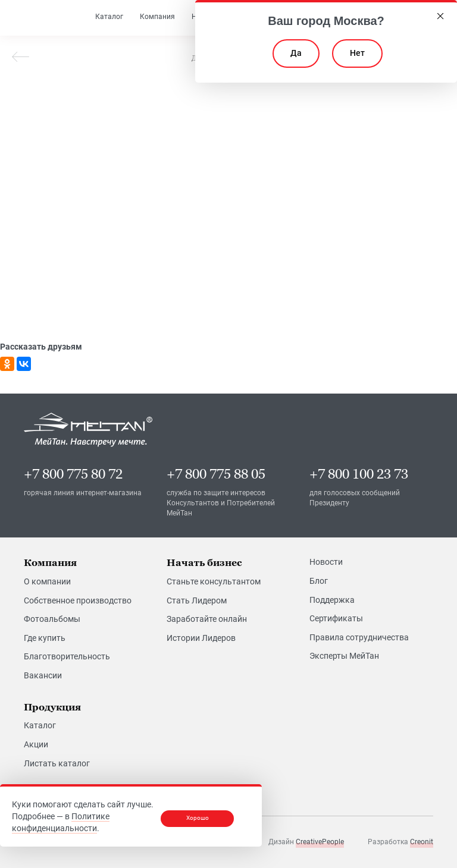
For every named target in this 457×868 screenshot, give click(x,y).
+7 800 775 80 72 (73, 474)
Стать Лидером (197, 600)
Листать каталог (57, 763)
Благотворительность (67, 656)
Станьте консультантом (214, 581)
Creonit (422, 842)
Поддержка (332, 599)
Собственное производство (78, 600)
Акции (36, 744)
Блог (319, 581)
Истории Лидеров (201, 638)
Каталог (40, 725)
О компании (47, 581)
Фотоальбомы (52, 619)
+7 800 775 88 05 (216, 474)
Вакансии (43, 675)
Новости (326, 562)
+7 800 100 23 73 (359, 474)
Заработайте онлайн (207, 619)
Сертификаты (336, 618)
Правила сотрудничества (359, 637)
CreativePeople (320, 842)
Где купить (45, 638)
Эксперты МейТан (344, 656)
